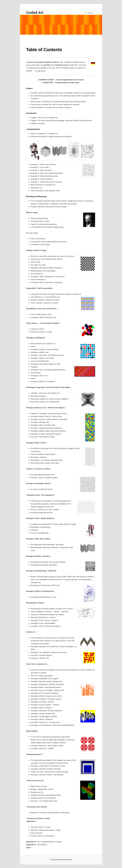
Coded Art (35, 12)
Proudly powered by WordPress (61, 860)
